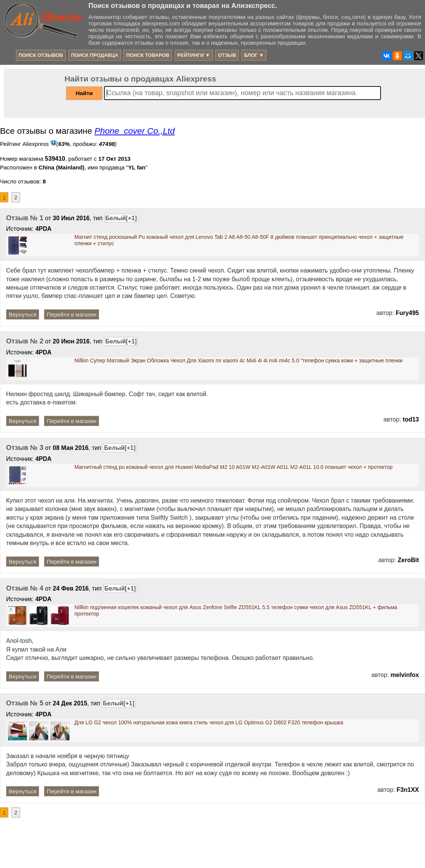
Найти (84, 93)
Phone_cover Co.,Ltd (135, 131)
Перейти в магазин (72, 314)
